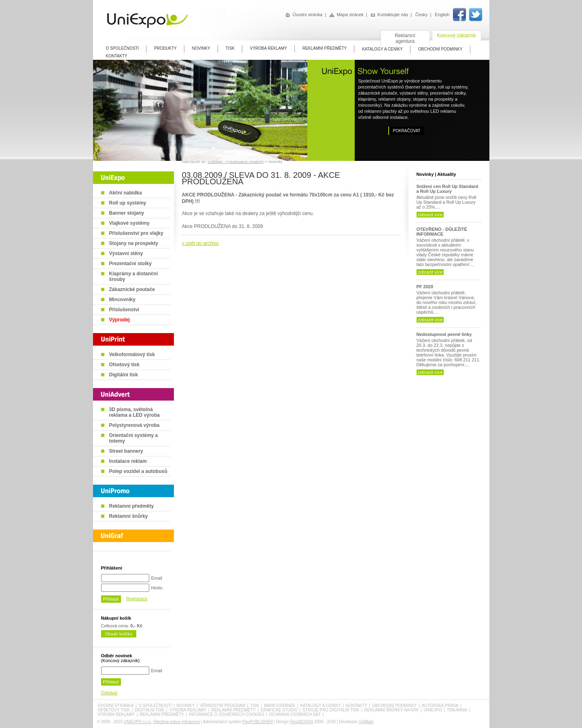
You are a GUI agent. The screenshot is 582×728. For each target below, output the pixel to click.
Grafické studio (279, 710)
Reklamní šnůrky (129, 516)
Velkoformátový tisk (132, 355)
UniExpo (433, 710)
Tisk (230, 48)
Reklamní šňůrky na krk (392, 710)
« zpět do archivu (200, 243)
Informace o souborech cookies (226, 714)
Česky (422, 15)
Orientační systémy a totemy (134, 438)
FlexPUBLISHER (258, 722)
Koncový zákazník (456, 36)
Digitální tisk (124, 375)
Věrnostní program (223, 706)
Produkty (165, 48)
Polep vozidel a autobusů (138, 471)
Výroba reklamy (269, 48)
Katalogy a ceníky (321, 706)
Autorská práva (440, 706)
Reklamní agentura (405, 38)
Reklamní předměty (132, 506)
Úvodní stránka (304, 15)
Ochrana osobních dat (295, 714)
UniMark (366, 722)
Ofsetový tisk (124, 365)
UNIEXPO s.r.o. (138, 722)
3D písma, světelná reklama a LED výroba (134, 412)
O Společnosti (123, 48)
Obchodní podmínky (394, 706)
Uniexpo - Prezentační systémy (235, 161)
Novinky (201, 48)
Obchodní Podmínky (440, 49)
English (442, 15)
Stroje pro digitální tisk (331, 710)
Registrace (137, 599)
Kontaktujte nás (389, 15)
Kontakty (117, 56)
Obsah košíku (119, 634)
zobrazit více (430, 215)
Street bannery (126, 451)
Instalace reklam (128, 461)
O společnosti (155, 706)
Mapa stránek (347, 15)
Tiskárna (457, 710)
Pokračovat (407, 131)
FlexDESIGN (302, 722)
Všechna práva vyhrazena (176, 722)
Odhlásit (109, 693)
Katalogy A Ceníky (382, 49)
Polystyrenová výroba (134, 425)
